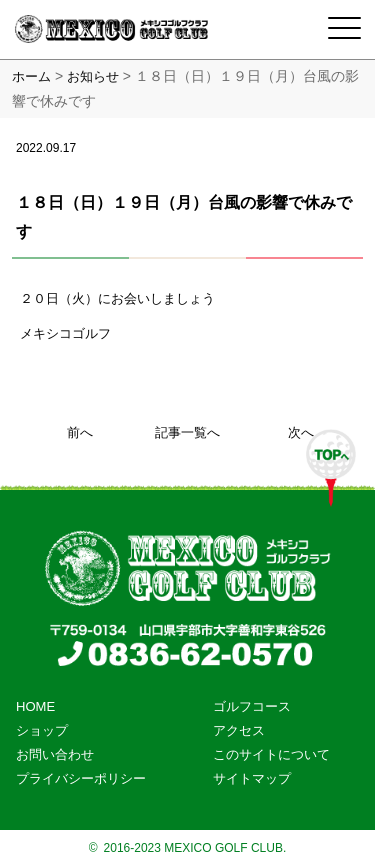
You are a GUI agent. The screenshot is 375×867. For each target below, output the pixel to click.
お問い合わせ (55, 754)
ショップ (42, 730)
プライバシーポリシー (81, 778)
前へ (80, 432)
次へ (301, 432)
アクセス (239, 730)
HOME (35, 706)
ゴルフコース (252, 706)
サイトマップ (252, 778)
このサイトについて (271, 754)
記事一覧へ (187, 432)
